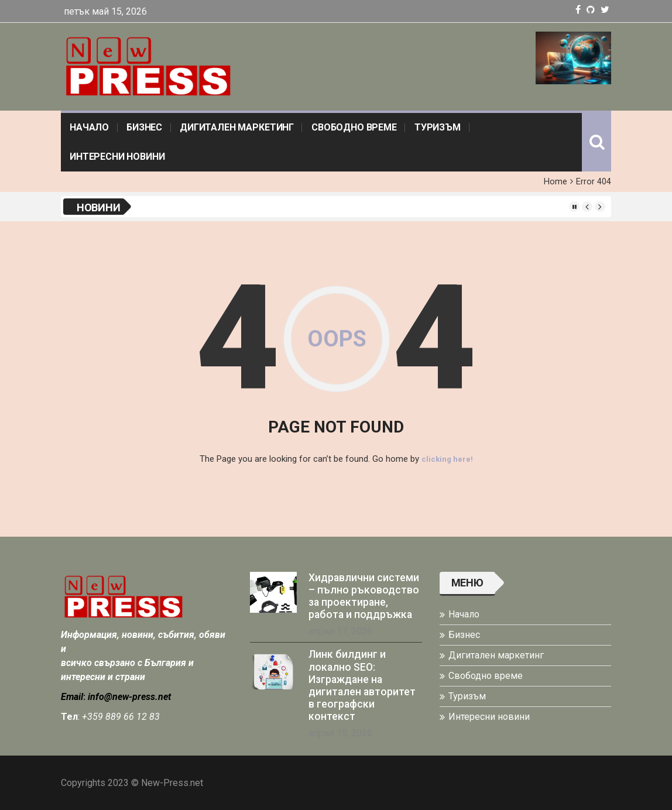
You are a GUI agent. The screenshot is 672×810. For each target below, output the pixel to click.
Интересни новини (117, 157)
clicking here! (447, 459)
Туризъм (438, 127)
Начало (89, 127)
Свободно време (354, 127)
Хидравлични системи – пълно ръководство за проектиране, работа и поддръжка (364, 596)
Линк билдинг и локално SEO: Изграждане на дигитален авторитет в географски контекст (362, 685)
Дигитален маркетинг (237, 127)
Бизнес (144, 127)
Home (556, 182)
